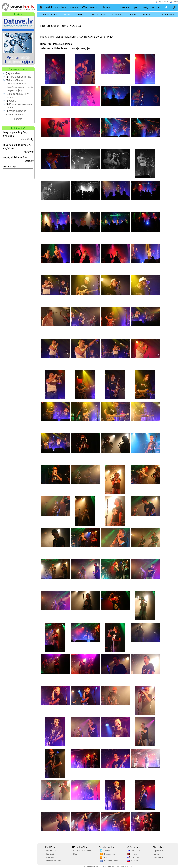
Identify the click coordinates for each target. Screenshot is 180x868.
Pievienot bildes (167, 15)
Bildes (166, 7)
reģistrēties (163, 2)
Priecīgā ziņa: (10, 167)
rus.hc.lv (135, 857)
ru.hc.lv (134, 861)
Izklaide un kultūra (56, 7)
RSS (106, 857)
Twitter (107, 851)
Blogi (146, 7)
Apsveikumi (159, 851)
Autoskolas (16, 73)
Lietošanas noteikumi (83, 851)
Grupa (12, 101)
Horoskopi (159, 857)
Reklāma (51, 857)
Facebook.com (111, 861)
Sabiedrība (118, 15)
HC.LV (156, 7)
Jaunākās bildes (49, 15)
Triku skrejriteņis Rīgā (20, 77)
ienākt (176, 2)
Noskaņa (148, 15)
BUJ (75, 854)
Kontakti (50, 854)
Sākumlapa (41, 7)
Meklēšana (175, 7)
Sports (136, 7)
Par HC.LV (51, 851)
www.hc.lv (136, 851)
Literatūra (107, 7)
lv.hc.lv (134, 854)
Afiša (84, 7)
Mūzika (94, 7)
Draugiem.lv (110, 854)
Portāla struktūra (54, 861)
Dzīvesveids (122, 7)
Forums (74, 7)
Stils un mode (99, 15)
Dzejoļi (157, 854)
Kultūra (81, 15)
